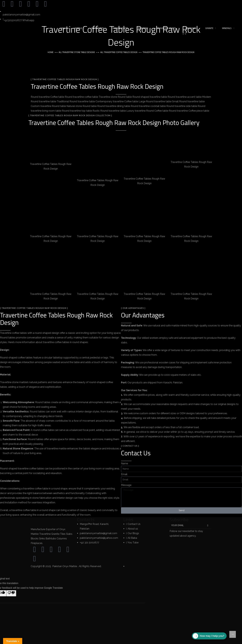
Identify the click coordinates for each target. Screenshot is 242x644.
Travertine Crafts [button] (166, 28)
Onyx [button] (63, 28)
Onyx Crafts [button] (97, 28)
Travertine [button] (142, 28)
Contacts (86, 519)
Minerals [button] (227, 28)
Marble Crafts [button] (120, 28)
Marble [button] (78, 28)
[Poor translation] (11, 593)
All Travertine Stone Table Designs (77, 52)
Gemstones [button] (191, 28)
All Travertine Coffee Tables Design (119, 52)
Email (124, 474)
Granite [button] (209, 28)
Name (124, 463)
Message (126, 485)
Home (51, 52)
